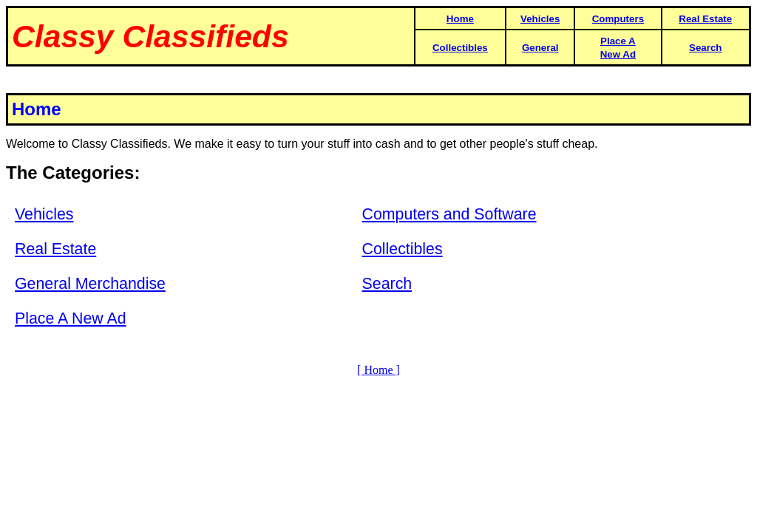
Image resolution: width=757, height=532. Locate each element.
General (540, 48)
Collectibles (460, 48)
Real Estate (705, 19)
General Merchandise (90, 284)
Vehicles (540, 19)
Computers (618, 19)
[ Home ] (378, 370)
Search (705, 48)
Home (460, 19)
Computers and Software (449, 214)
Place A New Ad (71, 318)
